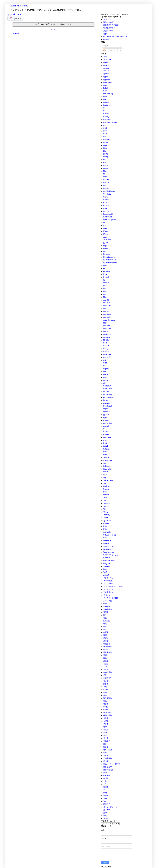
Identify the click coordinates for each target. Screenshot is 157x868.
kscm (105, 274)
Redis (106, 432)
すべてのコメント (111, 50)
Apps (105, 34)
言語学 (106, 664)
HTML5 (106, 206)
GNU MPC (107, 183)
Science (106, 458)
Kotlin (105, 266)
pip (104, 383)
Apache (106, 74)
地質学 (106, 730)
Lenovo (106, 283)
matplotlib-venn (109, 320)
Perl (105, 372)
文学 (105, 784)
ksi (104, 280)
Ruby (105, 440)
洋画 (105, 798)
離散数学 (107, 804)
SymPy (106, 495)
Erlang (106, 157)
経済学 (106, 649)
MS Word (107, 337)
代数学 (106, 718)
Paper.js (106, 369)
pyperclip (107, 415)
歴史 (105, 816)
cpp (105, 125)
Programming (108, 397)
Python (106, 420)
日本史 (106, 755)
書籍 (105, 687)
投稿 (106, 46)
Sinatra (106, 472)
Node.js (106, 346)
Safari (106, 446)
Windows (107, 558)
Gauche (106, 180)
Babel (106, 88)
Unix (105, 529)
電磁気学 (107, 741)
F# (104, 160)
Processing (107, 395)
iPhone (106, 231)
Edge (105, 145)
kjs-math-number (110, 260)
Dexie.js (106, 142)
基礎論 (106, 638)
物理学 (106, 778)
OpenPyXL (107, 357)
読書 (105, 753)
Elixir (105, 148)
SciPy (106, 463)
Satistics (107, 449)
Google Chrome (109, 191)
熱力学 (106, 761)
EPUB (106, 154)
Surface (106, 489)
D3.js (105, 134)
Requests (107, 435)
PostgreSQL (108, 386)
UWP (105, 538)
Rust (105, 443)
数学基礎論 (108, 698)
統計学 (106, 747)
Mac (105, 297)
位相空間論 (108, 609)
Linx (105, 289)
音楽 (105, 624)
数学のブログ (108, 22)
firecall (106, 165)
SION (105, 475)
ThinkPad (107, 503)
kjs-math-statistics (110, 263)
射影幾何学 (108, 678)
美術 (105, 773)
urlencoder (107, 532)
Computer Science (110, 122)
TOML (106, 512)
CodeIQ (106, 117)
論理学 (106, 818)
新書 (105, 692)
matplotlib (107, 317)
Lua (105, 294)
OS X (105, 363)
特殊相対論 (108, 750)
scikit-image (108, 460)
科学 (105, 629)
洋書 (105, 801)
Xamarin (107, 566)
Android (106, 68)
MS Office (107, 334)
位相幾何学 (108, 606)
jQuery (106, 243)
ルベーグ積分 (108, 601)
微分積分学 (108, 767)
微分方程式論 (108, 770)
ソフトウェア (108, 589)
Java (105, 237)
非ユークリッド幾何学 (112, 764)
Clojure (106, 114)
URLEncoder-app (110, 535)
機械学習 (107, 644)
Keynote (106, 246)
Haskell (106, 200)
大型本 (106, 721)
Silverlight (107, 469)
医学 (105, 615)
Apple (106, 77)
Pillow (106, 380)
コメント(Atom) (13, 33)
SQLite (106, 483)
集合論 (106, 684)
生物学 (106, 710)
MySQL (106, 340)
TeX (105, 501)
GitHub (106, 39)
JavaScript (107, 240)
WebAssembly (109, 552)
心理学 (106, 690)
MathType (107, 314)
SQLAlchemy (108, 480)
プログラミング (109, 592)
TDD (105, 498)
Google (106, 188)
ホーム (53, 29)
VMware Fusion (109, 546)
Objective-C (108, 354)
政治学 (106, 707)
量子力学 (107, 810)
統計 (105, 744)
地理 (105, 733)
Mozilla (106, 332)
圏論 (105, 658)
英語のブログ (108, 31)
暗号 (105, 604)
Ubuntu (106, 523)
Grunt (105, 197)
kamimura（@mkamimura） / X (115, 37)
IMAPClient (108, 217)
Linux (105, 286)
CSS (105, 128)
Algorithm (107, 62)
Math (105, 309)
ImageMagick (108, 214)
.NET (105, 56)
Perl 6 (106, 375)
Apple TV (107, 80)
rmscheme (107, 437)
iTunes (106, 234)
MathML (106, 311)
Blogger (106, 102)
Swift (105, 492)
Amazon (106, 65)
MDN (105, 323)
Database (107, 140)
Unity (105, 526)
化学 (105, 627)
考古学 (106, 670)
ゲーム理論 (108, 581)
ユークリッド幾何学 (111, 598)
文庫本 (106, 787)
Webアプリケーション (112, 555)
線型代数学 (108, 712)
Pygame (106, 409)
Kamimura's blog (19, 6)
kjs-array (107, 254)
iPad (105, 228)
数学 (105, 695)
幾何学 (106, 641)
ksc (105, 268)
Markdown (107, 306)
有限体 (106, 796)
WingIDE (107, 564)
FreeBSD (107, 177)
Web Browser (108, 549)
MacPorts (107, 303)
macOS (106, 300)
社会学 (106, 681)
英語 (105, 618)
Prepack (106, 392)
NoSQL (106, 349)
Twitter (106, 518)
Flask (105, 171)
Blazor (106, 99)
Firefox (106, 168)
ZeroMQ (106, 575)
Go (104, 185)
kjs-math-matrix (109, 257)
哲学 (105, 735)
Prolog (106, 400)
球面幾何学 (108, 647)
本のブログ (108, 19)
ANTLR (106, 71)
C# (104, 111)
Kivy (105, 251)
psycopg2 (107, 403)
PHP (105, 377)
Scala (105, 452)
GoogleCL (107, 194)
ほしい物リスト (14, 14)
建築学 (106, 661)
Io (104, 223)
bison (105, 97)
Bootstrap (107, 105)
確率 (105, 635)
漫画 (105, 793)
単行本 (106, 724)
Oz (104, 366)
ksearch (106, 277)
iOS (105, 225)
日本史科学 (108, 758)
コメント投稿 (108, 584)
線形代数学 (108, 715)
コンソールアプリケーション (114, 586)
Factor (106, 163)
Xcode (106, 569)
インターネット (109, 578)
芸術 (105, 655)
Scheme (106, 455)
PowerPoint (108, 389)
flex (105, 174)
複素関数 (107, 775)
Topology (107, 515)
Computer (107, 120)
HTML (106, 203)
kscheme (107, 271)
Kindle (106, 249)
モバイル (107, 595)
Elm (105, 151)
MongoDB (107, 329)
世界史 (106, 704)
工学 (105, 667)
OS (105, 360)
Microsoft (107, 326)
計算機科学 (108, 652)
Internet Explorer (110, 220)
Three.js (106, 506)
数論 (105, 701)
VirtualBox (107, 541)
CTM (105, 131)
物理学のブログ (109, 28)
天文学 (106, 738)
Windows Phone (109, 561)
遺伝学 (106, 612)
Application (107, 82)
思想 (105, 675)
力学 (105, 813)
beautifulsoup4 (109, 94)
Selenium (107, 466)
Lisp (105, 291)
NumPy (106, 352)
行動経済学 (108, 672)
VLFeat (106, 544)
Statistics (107, 486)
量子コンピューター (111, 807)
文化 (105, 781)
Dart (105, 137)
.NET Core (107, 59)
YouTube (107, 572)
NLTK (105, 343)
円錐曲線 (107, 621)
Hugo (105, 208)
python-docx (108, 423)
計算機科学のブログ (111, 25)
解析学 (106, 632)
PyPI (105, 417)
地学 (105, 727)
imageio (106, 211)
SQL (105, 478)
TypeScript (107, 521)
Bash (105, 91)
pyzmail (106, 426)
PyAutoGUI (108, 406)
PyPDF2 (107, 412)
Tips (105, 509)
